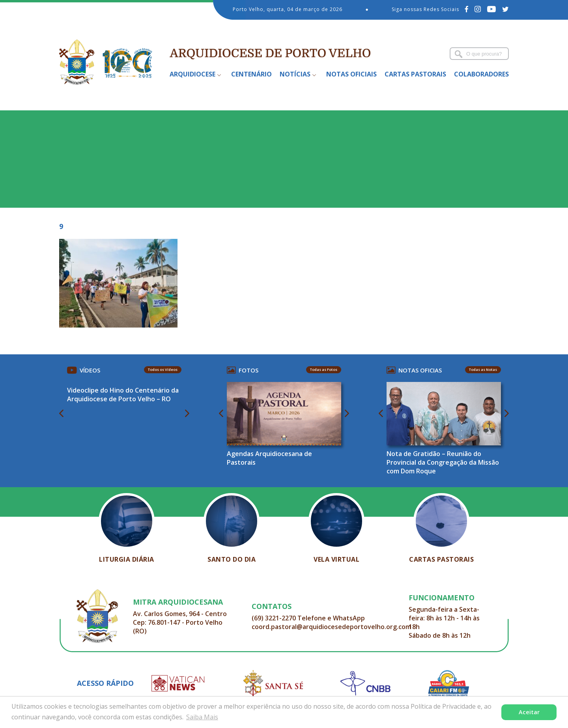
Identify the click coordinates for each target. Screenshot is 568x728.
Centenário (251, 74)
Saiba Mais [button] (202, 717)
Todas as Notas (483, 370)
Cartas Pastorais (415, 74)
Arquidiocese (192, 74)
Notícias (295, 74)
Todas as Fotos (324, 370)
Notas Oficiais (351, 74)
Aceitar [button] (529, 712)
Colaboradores (481, 74)
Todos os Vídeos (163, 370)
